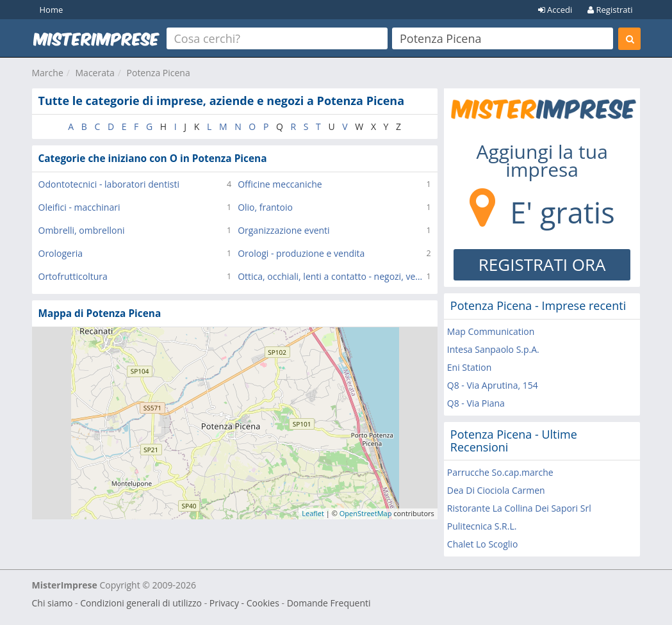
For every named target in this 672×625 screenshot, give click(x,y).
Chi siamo (53, 603)
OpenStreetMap (366, 513)
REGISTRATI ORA (542, 264)
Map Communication (491, 331)
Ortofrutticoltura (73, 276)
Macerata (95, 73)
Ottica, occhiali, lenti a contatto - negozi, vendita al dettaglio (332, 276)
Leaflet (313, 513)
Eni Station (470, 367)
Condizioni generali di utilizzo (141, 603)
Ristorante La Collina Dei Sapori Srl (519, 508)
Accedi (555, 10)
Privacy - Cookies (244, 603)
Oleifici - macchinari (79, 207)
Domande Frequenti (329, 603)
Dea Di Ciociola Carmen (496, 490)
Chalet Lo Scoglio (482, 544)
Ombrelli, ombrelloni (82, 230)
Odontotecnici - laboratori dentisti (109, 184)
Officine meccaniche (280, 184)
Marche (48, 73)
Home (52, 10)
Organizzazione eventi (283, 230)
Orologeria (61, 253)
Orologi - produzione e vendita (301, 253)
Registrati (610, 10)
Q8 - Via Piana (476, 403)
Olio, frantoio (265, 207)
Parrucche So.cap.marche (500, 472)
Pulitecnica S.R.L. (482, 526)
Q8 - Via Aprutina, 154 (493, 385)
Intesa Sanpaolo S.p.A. (493, 349)
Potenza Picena (159, 73)
